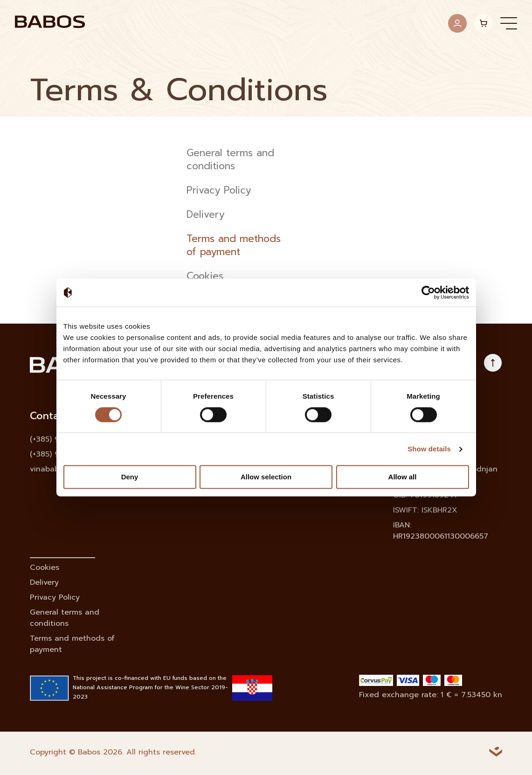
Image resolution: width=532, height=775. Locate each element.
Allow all (403, 477)
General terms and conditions (230, 160)
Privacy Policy (219, 191)
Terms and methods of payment (234, 246)
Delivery (205, 215)
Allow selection (266, 477)
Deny (130, 477)
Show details (429, 449)
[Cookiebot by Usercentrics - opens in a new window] (428, 292)
